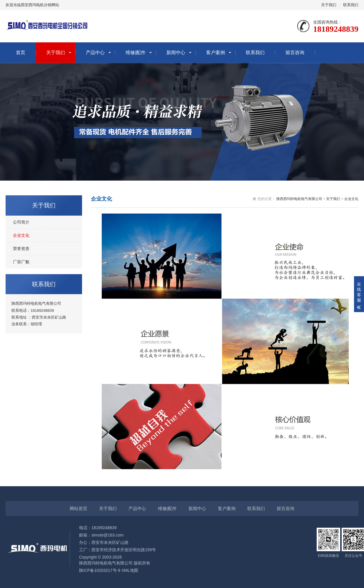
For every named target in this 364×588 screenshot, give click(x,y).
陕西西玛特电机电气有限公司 (299, 199)
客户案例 (216, 53)
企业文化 (21, 235)
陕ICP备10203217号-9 (100, 570)
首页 (21, 53)
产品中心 (95, 53)
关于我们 (329, 5)
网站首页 (79, 508)
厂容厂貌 (21, 262)
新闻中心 (176, 53)
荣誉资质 (21, 249)
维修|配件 (136, 53)
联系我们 (351, 5)
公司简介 (21, 222)
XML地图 (130, 570)
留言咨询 (295, 53)
